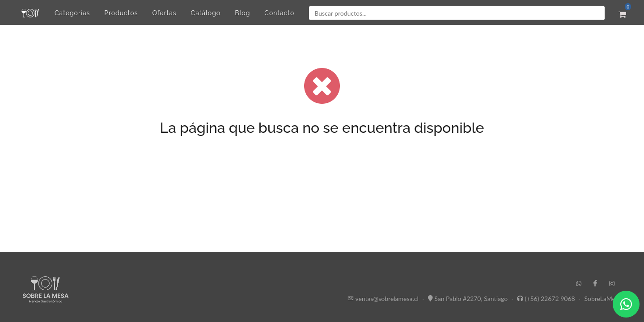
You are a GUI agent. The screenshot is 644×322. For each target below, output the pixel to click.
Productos (121, 13)
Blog (242, 13)
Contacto (279, 13)
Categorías (72, 13)
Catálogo (206, 13)
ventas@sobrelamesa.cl (387, 299)
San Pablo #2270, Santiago (471, 299)
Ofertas (164, 13)
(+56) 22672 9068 (550, 299)
